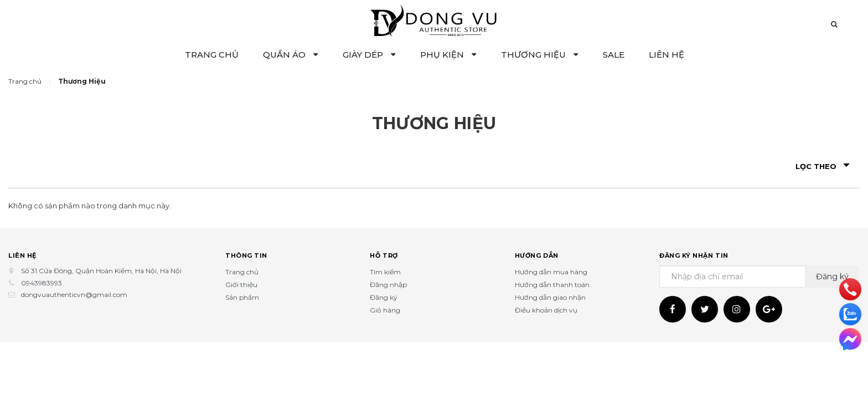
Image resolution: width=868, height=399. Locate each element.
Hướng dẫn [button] (537, 255)
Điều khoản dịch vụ (546, 310)
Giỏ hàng (385, 310)
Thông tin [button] (246, 255)
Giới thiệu (241, 285)
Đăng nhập (388, 285)
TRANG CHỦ (212, 55)
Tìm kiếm (385, 272)
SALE (614, 55)
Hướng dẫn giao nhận (550, 297)
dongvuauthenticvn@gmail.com (74, 295)
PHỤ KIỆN (448, 55)
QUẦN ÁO (291, 55)
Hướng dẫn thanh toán (552, 285)
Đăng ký (384, 297)
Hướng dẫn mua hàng (551, 272)
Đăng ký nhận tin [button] (694, 255)
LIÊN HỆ (666, 55)
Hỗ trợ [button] (384, 255)
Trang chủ (242, 272)
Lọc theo (823, 166)
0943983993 (42, 283)
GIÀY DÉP (369, 55)
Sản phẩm (242, 297)
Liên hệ (22, 255)
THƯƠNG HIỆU (540, 55)
